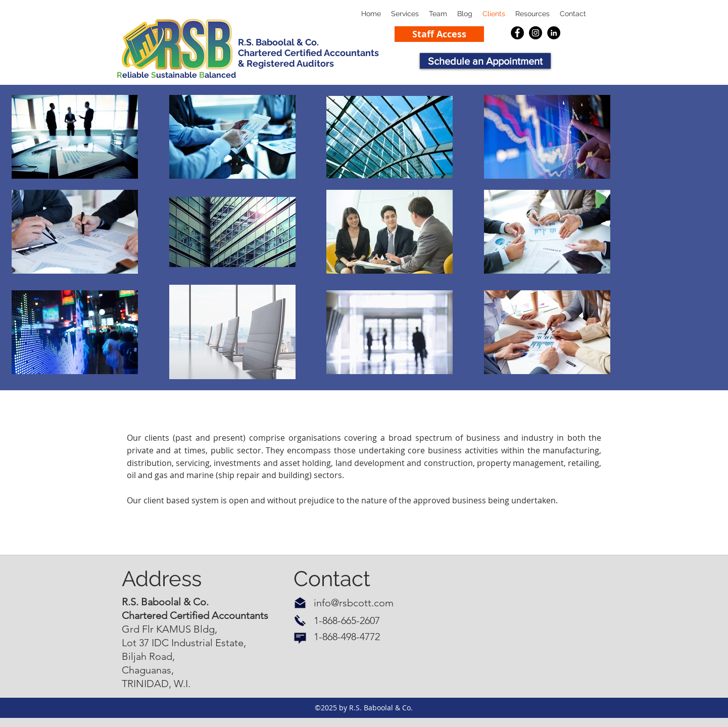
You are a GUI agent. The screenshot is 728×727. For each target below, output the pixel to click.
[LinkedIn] (554, 33)
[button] (532, 14)
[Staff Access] (439, 34)
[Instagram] (536, 33)
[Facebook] (517, 33)
